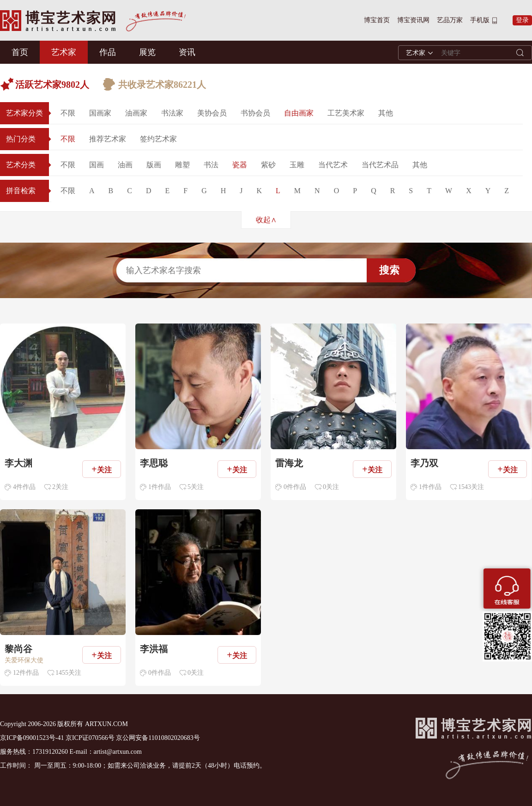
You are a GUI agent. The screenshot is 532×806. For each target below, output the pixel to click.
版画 (154, 165)
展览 (147, 52)
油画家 (136, 113)
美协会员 (212, 113)
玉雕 (297, 165)
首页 (20, 52)
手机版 (480, 20)
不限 (68, 113)
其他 (386, 113)
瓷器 (240, 165)
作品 (108, 52)
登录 (522, 20)
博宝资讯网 (413, 20)
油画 (125, 165)
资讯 (187, 52)
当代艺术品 (380, 165)
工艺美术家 (346, 113)
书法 (211, 165)
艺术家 (64, 52)
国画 (97, 165)
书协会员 (255, 113)
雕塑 (182, 165)
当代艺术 (333, 165)
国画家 (100, 113)
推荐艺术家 (108, 139)
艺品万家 (450, 20)
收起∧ (266, 220)
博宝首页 (377, 20)
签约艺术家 (158, 139)
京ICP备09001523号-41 (32, 738)
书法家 (172, 113)
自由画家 (299, 113)
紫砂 (268, 165)
